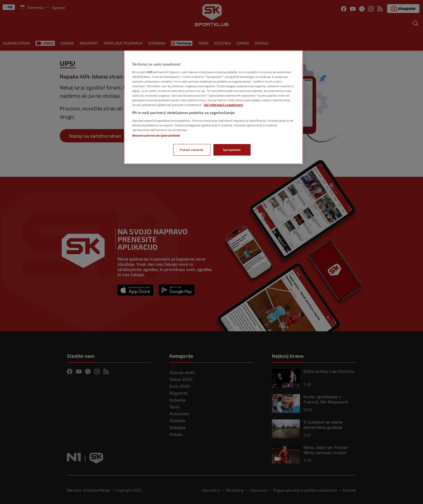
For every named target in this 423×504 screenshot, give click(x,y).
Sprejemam (232, 150)
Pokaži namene (192, 150)
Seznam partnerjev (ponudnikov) (156, 135)
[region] (213, 107)
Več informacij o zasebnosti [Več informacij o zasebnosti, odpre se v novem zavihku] (223, 105)
